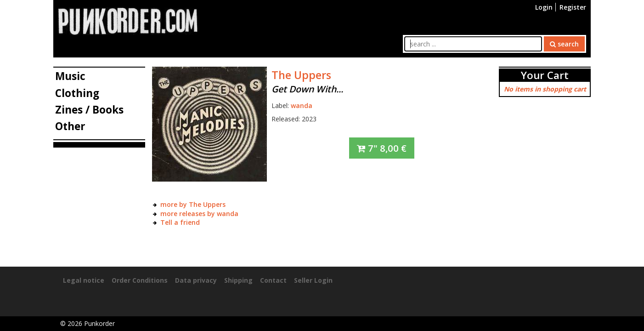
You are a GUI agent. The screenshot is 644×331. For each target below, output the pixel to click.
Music (70, 76)
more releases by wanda (199, 214)
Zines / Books (89, 110)
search (564, 44)
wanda (302, 106)
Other (70, 126)
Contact (273, 280)
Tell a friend (180, 222)
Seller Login (313, 280)
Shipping (238, 280)
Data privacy (196, 280)
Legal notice (84, 280)
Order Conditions (140, 280)
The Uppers (301, 75)
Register (573, 7)
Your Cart (545, 75)
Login (544, 7)
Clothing (77, 93)
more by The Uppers (193, 204)
